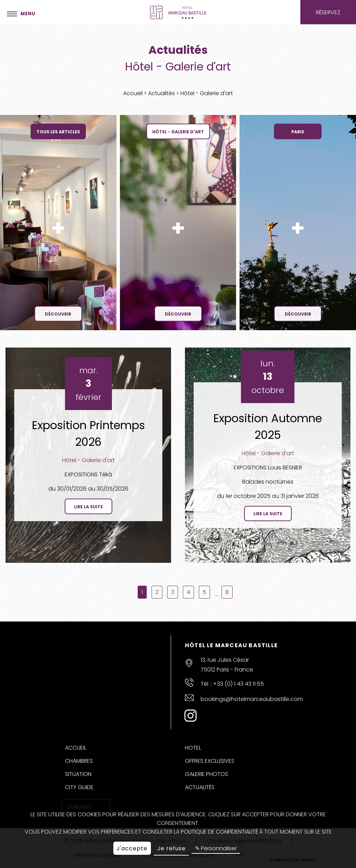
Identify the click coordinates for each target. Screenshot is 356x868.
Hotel (193, 748)
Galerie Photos (207, 774)
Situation (78, 774)
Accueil (133, 93)
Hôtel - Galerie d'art (88, 460)
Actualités (162, 93)
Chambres (79, 761)
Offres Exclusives (210, 761)
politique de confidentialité (219, 832)
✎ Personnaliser (216, 848)
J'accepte (132, 848)
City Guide (79, 787)
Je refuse (171, 848)
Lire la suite (88, 507)
